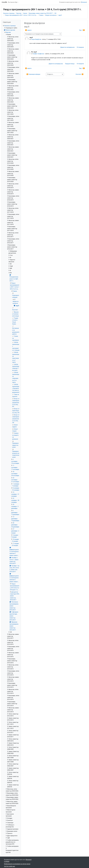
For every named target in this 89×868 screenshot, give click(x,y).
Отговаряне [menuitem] (80, 47)
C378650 (7, 862)
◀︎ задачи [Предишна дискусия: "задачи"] (28, 30)
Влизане (84, 2)
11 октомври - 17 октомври (15, 467)
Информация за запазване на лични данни (17, 864)
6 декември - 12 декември (15, 513)
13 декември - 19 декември (15, 519)
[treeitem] (11, 439)
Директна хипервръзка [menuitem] (67, 47)
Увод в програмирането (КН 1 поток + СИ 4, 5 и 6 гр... (21, 15)
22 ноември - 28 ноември (15, 500)
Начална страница (9, 13)
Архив (25, 13)
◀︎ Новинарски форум (33, 74)
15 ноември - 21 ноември (15, 494)
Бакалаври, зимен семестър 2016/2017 (41, 13)
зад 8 (60, 15)
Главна (41, 15)
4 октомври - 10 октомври (15, 461)
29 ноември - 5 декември (15, 506)
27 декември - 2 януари (15, 531)
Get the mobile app (10, 866)
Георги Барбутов (36, 39)
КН (55, 13)
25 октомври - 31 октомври (15, 480)
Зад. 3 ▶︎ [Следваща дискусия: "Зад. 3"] (82, 30)
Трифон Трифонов (38, 54)
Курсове (19, 13)
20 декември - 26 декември (15, 525)
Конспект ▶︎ (80, 74)
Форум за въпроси (51, 15)
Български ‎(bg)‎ (13, 2)
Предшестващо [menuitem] (70, 64)
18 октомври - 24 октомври (15, 474)
